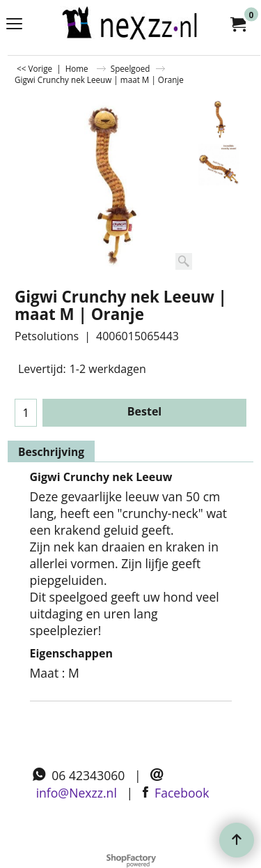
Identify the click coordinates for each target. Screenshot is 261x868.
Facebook (182, 793)
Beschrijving (51, 452)
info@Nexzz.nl (77, 793)
